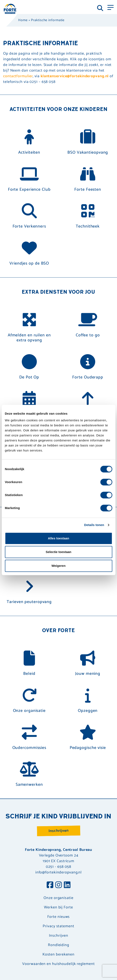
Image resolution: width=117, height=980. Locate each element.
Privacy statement (58, 926)
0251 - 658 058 (59, 867)
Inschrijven (58, 831)
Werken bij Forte (58, 907)
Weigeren (58, 566)
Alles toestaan (59, 538)
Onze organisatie (58, 898)
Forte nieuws (59, 917)
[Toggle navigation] (111, 7)
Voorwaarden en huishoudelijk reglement (58, 964)
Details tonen (94, 525)
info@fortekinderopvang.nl (59, 872)
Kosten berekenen (58, 955)
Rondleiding (58, 945)
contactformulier (18, 76)
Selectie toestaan (58, 552)
